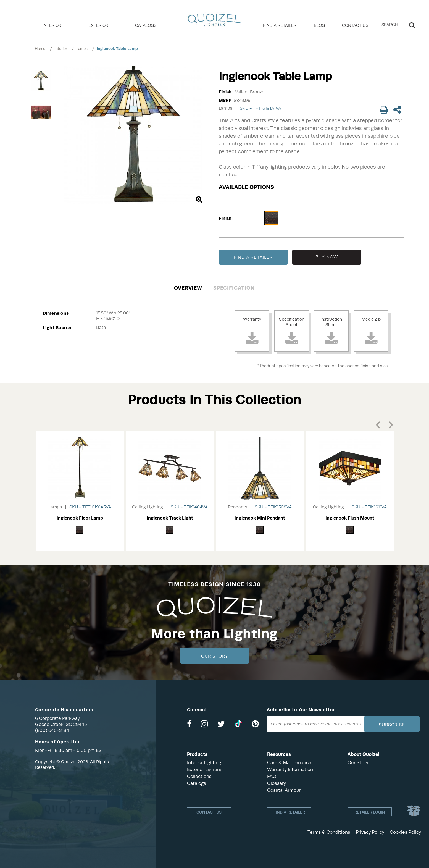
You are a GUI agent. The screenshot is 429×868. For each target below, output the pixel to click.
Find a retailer (280, 25)
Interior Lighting (204, 763)
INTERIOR (52, 25)
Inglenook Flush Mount (350, 518)
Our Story (214, 656)
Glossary (277, 783)
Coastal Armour (284, 790)
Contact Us (355, 25)
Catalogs (146, 25)
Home (40, 49)
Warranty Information (290, 769)
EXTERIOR (98, 25)
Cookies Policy (405, 832)
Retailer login (370, 812)
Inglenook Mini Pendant (260, 518)
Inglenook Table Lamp (117, 49)
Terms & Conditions (329, 832)
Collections (199, 776)
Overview (188, 288)
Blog (319, 25)
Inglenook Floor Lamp (80, 518)
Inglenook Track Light (170, 518)
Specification (234, 288)
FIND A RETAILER (253, 257)
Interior (61, 49)
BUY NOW (327, 257)
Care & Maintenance (289, 763)
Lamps (82, 49)
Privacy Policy (370, 832)
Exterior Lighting (205, 769)
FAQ (272, 776)
